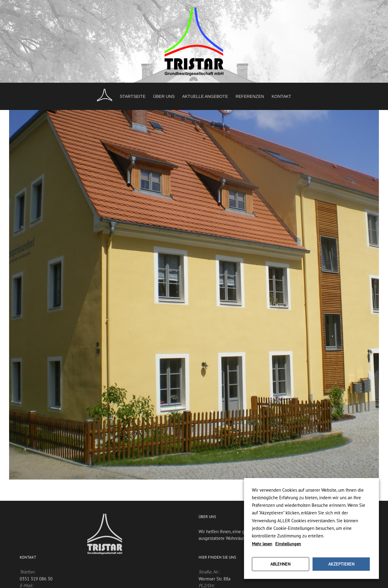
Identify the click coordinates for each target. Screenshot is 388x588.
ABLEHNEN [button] (280, 564)
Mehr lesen (262, 544)
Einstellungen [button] (288, 544)
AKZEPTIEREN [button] (341, 564)
